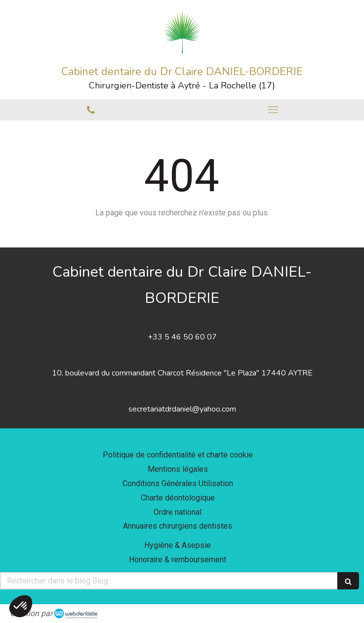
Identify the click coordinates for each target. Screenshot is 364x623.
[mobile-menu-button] (273, 110)
